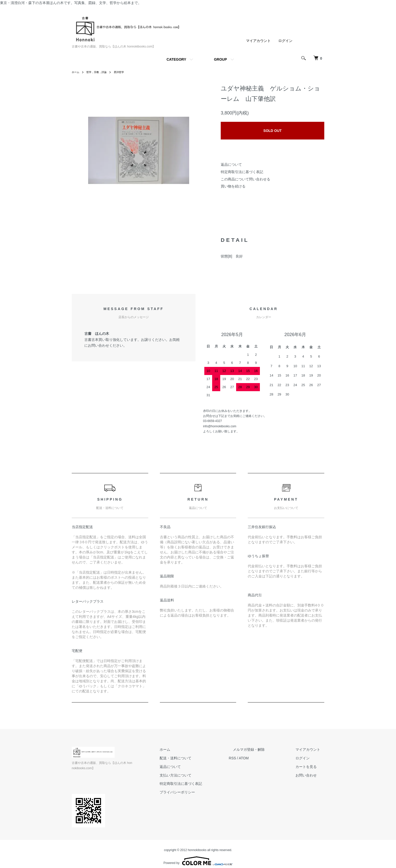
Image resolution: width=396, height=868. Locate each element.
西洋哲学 (126, 72)
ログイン (285, 41)
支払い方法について (196, 775)
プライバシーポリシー (197, 792)
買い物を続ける (233, 186)
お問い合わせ (310, 775)
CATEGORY (176, 59)
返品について (231, 165)
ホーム (76, 72)
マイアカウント (258, 41)
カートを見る (310, 767)
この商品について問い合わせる (245, 179)
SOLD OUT (273, 131)
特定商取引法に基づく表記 (242, 172)
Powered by (198, 856)
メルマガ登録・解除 (261, 749)
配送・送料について (196, 758)
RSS (249, 758)
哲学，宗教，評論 (100, 72)
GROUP (220, 59)
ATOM (260, 758)
